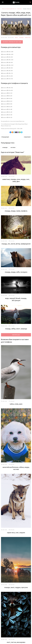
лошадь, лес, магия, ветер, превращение (16, 244)
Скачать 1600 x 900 (7, 57)
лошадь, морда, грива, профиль (16, 211)
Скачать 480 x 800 (7, 104)
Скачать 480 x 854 (7, 101)
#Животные (28, 38)
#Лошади (21, 38)
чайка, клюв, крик (16, 404)
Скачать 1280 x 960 (7, 68)
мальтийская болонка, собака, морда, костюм (16, 468)
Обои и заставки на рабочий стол (9, 9)
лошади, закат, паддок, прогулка (16, 587)
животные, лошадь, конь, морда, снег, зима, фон (16, 180)
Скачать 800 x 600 (7, 96)
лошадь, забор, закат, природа (16, 329)
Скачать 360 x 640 (7, 107)
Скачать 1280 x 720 (7, 73)
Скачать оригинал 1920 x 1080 (12, 42)
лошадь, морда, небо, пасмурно (16, 272)
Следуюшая (27, 137)
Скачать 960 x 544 (7, 93)
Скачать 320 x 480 (7, 109)
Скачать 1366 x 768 (7, 88)
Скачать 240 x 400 (7, 115)
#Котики (13, 147)
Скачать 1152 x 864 (7, 76)
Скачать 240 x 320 (7, 117)
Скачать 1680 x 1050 (7, 54)
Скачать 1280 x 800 (7, 71)
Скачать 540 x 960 (7, 98)
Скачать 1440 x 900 (7, 62)
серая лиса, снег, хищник (16, 533)
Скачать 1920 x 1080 (7, 52)
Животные (20, 9)
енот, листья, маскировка (16, 642)
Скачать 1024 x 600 (7, 90)
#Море (16, 38)
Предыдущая (5, 137)
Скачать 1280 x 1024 (7, 65)
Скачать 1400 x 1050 (7, 60)
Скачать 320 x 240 (7, 112)
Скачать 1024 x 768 (7, 79)
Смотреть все (16, 335)
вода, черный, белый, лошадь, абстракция (16, 299)
